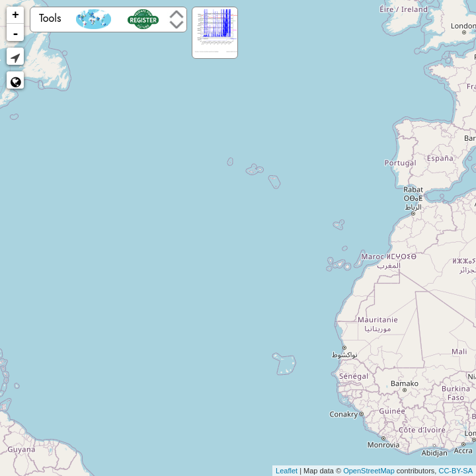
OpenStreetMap (369, 471)
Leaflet (287, 471)
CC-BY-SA (456, 471)
